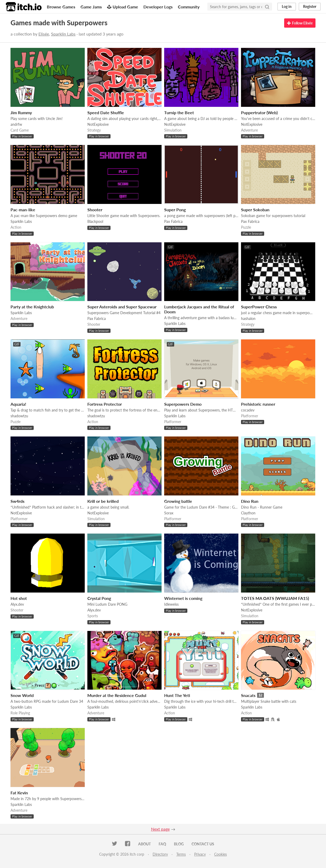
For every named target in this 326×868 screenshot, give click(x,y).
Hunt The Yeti (177, 695)
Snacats (248, 695)
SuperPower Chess (259, 307)
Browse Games (61, 7)
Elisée (44, 34)
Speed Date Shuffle (106, 112)
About (144, 844)
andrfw (16, 124)
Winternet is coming (183, 598)
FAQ (162, 844)
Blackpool (95, 221)
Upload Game (123, 7)
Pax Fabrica (173, 221)
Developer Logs (158, 7)
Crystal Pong (99, 598)
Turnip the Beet (179, 112)
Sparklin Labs (63, 34)
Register (310, 6)
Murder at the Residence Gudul (117, 695)
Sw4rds (17, 501)
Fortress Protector (105, 404)
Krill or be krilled (103, 501)
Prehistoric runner (258, 404)
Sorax (169, 513)
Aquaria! (18, 404)
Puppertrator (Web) (259, 112)
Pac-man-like (23, 210)
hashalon (248, 318)
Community (189, 7)
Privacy (200, 854)
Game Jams (91, 7)
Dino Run (250, 501)
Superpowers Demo (183, 404)
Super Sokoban (255, 210)
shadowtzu (19, 416)
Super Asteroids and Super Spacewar (122, 307)
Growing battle (178, 501)
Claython (248, 513)
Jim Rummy (21, 112)
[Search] (267, 7)
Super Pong (175, 210)
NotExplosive (98, 124)
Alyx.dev (17, 604)
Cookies (220, 854)
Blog (179, 844)
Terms (181, 854)
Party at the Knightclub (32, 307)
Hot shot (19, 598)
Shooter (95, 210)
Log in (287, 6)
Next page (160, 829)
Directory (160, 854)
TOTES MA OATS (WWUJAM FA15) (275, 598)
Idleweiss (171, 604)
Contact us (203, 844)
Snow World (22, 695)
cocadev (248, 410)
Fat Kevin (19, 793)
